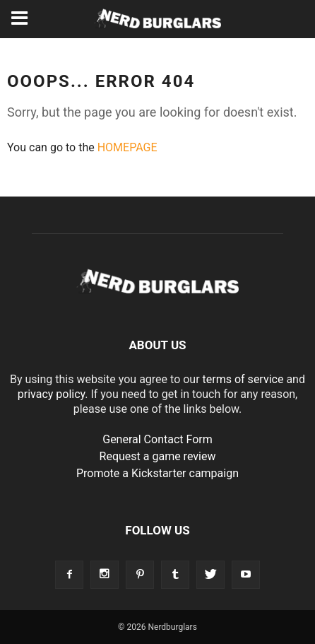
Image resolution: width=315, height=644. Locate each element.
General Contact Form (157, 439)
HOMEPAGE (127, 147)
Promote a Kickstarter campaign (157, 473)
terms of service (243, 379)
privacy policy (52, 394)
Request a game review (158, 456)
